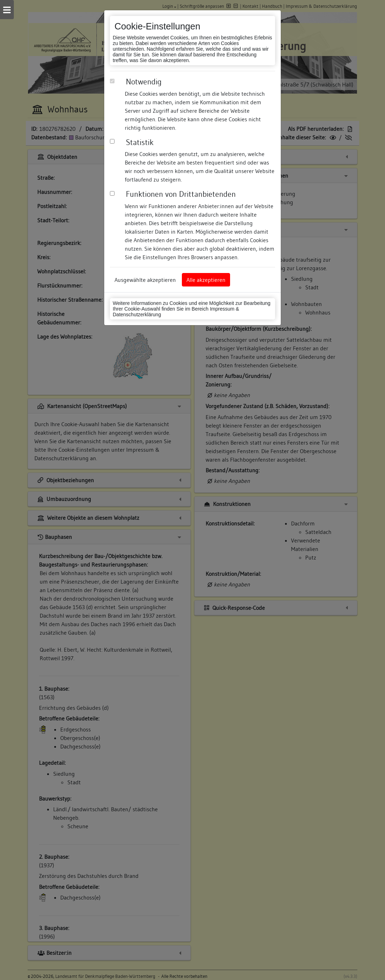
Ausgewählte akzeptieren (145, 280)
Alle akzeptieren (206, 280)
